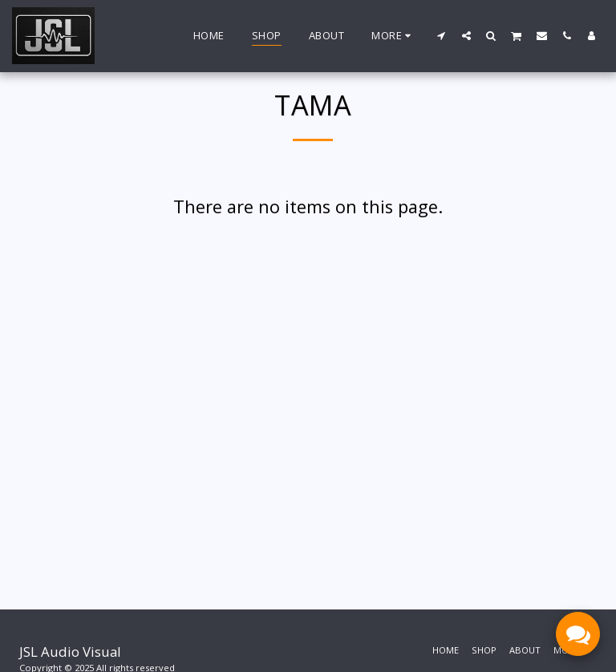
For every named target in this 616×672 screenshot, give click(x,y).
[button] (442, 35)
